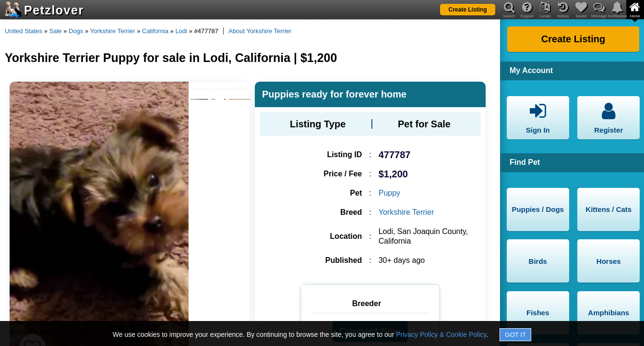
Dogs (76, 31)
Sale (56, 31)
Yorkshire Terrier (113, 31)
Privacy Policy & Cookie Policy (441, 334)
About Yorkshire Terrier (260, 31)
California (155, 31)
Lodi (181, 31)
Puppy (389, 193)
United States (24, 31)
